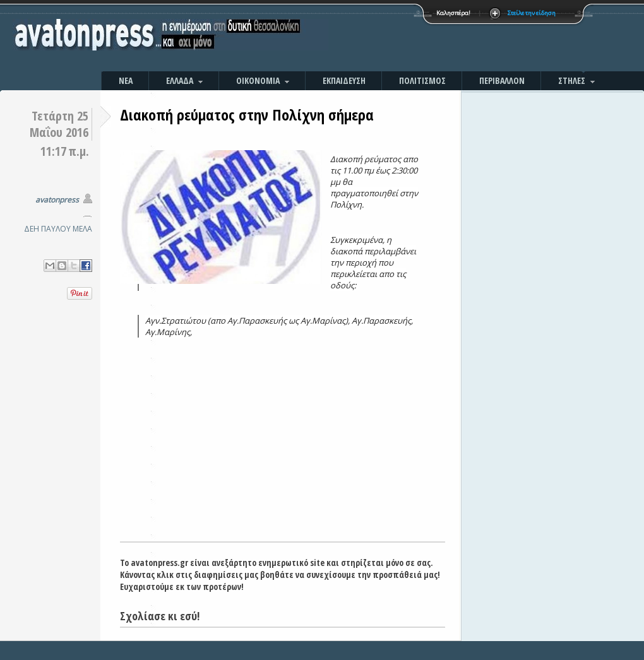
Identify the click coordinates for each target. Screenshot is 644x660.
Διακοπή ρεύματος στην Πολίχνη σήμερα (247, 115)
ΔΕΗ (32, 229)
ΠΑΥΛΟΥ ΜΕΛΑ (67, 229)
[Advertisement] (458, 38)
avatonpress (57, 200)
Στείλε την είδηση (532, 13)
